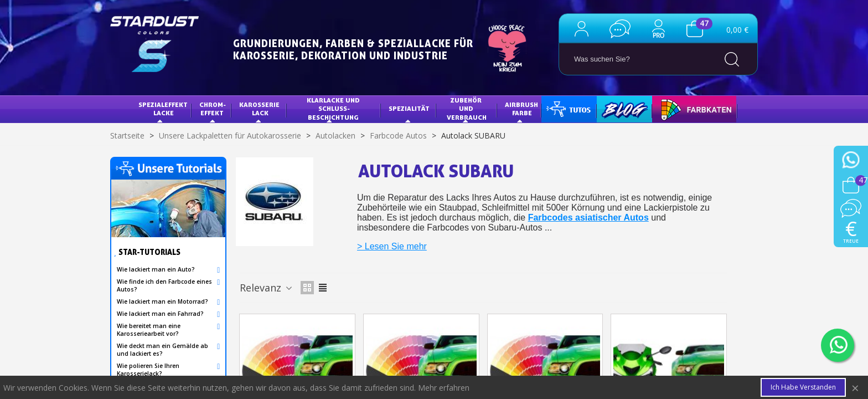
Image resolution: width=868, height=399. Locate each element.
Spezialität (409, 108)
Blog (613, 108)
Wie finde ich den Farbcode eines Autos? (164, 285)
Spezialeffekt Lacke (164, 109)
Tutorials (568, 108)
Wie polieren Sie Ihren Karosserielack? (148, 370)
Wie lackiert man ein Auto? (156, 269)
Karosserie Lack (260, 109)
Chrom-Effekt (212, 109)
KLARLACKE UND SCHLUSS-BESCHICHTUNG (334, 109)
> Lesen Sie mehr (392, 246)
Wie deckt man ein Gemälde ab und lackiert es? (162, 350)
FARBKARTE (679, 108)
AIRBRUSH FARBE (522, 109)
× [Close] (855, 388)
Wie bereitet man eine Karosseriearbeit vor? (149, 330)
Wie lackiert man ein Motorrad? (162, 301)
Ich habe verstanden (803, 387)
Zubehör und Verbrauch (467, 109)
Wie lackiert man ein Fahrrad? (160, 314)
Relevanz (267, 288)
